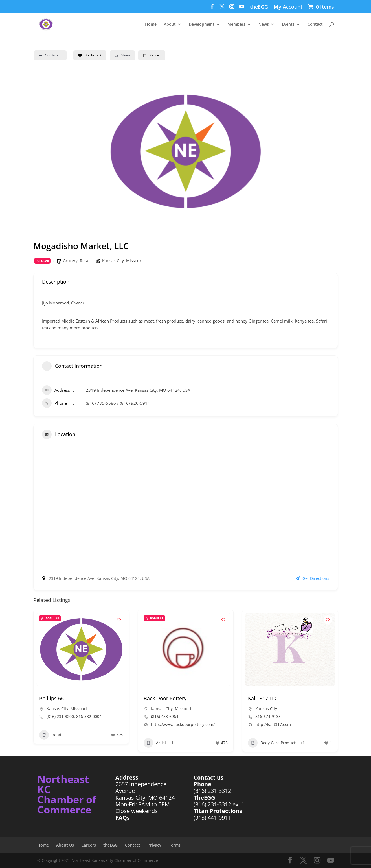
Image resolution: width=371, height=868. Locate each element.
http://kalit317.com (273, 725)
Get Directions (312, 578)
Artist (155, 743)
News (264, 25)
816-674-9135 (268, 717)
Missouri (134, 261)
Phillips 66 (51, 698)
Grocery (70, 261)
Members (236, 25)
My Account (288, 7)
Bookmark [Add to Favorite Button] (90, 55)
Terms (175, 845)
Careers (89, 845)
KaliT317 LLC (263, 698)
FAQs (123, 818)
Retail (85, 261)
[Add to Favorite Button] (119, 620)
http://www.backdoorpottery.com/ (183, 725)
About (170, 25)
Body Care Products (273, 743)
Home (151, 25)
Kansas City (113, 261)
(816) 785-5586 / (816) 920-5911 (118, 403)
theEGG (259, 7)
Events (288, 25)
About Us (65, 845)
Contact (315, 25)
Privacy (154, 845)
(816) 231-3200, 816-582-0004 (74, 717)
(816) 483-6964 (165, 717)
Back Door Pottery (165, 698)
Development (202, 25)
